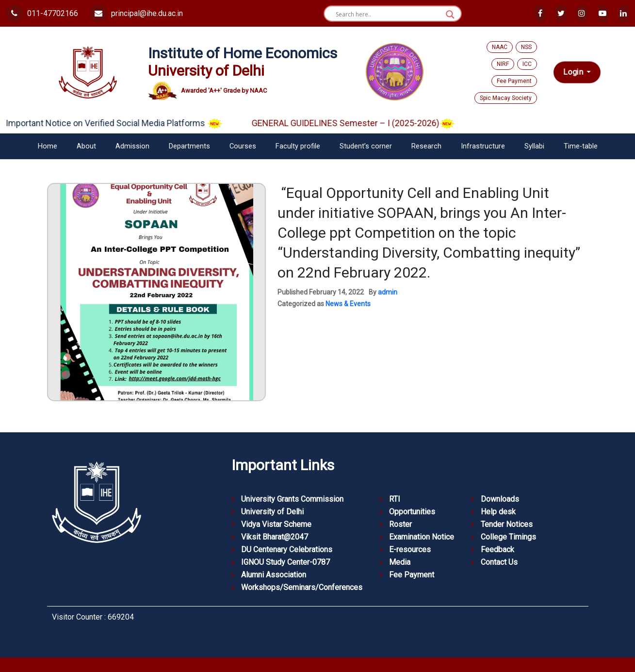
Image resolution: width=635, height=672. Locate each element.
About (86, 146)
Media (400, 562)
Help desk (498, 512)
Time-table (581, 146)
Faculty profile (298, 146)
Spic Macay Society (506, 98)
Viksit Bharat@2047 (275, 537)
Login (574, 72)
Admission (132, 146)
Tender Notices (507, 524)
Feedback (497, 549)
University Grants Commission (292, 499)
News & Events (348, 304)
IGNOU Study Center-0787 (285, 562)
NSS (526, 47)
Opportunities (412, 512)
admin (388, 292)
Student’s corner (366, 146)
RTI (395, 499)
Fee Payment (514, 81)
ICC (527, 64)
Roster (400, 524)
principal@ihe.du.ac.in (136, 13)
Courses (243, 146)
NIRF (503, 64)
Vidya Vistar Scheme (276, 524)
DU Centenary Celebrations (287, 549)
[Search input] (388, 15)
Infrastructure (483, 146)
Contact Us (499, 562)
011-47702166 (42, 13)
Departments (189, 146)
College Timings (508, 537)
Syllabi (534, 146)
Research (426, 146)
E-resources (410, 549)
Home (48, 146)
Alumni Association (274, 575)
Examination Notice (422, 537)
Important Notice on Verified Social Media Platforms (121, 123)
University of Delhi (272, 512)
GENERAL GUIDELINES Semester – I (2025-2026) (360, 123)
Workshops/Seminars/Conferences (302, 587)
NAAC (500, 47)
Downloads (500, 499)
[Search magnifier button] (450, 15)
